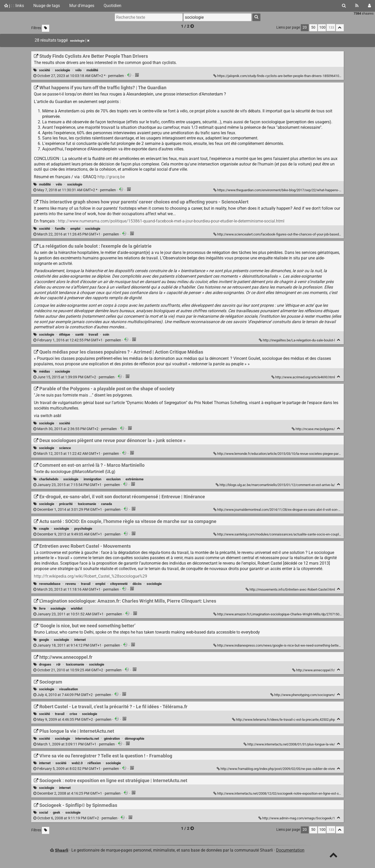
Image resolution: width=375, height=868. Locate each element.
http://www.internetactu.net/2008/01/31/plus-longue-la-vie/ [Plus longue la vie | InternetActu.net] (290, 744)
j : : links (14, 6)
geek (57, 812)
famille (60, 229)
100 (322, 27)
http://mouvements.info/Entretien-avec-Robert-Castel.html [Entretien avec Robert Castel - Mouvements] (291, 589)
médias (45, 371)
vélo (78, 70)
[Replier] (339, 340)
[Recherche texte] (149, 17)
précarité (66, 504)
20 (305, 27)
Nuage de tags (47, 6)
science (65, 448)
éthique (65, 334)
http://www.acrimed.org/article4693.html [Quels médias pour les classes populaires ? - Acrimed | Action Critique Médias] (304, 377)
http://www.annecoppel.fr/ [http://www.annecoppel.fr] (314, 670)
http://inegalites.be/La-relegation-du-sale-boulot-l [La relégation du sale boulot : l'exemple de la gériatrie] (297, 340)
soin (106, 334)
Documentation (290, 850)
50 (313, 27)
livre (42, 608)
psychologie (83, 529)
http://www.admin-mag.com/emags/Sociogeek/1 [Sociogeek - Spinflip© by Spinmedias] (297, 818)
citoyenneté (119, 584)
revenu (71, 584)
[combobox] (217, 17)
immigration (92, 479)
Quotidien (113, 6)
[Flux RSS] (357, 6)
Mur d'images (82, 6)
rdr (58, 664)
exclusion (113, 479)
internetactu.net (87, 739)
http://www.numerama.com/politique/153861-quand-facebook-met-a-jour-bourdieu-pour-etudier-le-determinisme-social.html (171, 221)
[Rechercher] (344, 6)
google (44, 640)
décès (137, 584)
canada (107, 504)
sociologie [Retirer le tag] (80, 41)
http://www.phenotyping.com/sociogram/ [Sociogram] (303, 695)
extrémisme (135, 479)
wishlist (77, 608)
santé (79, 334)
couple (44, 529)
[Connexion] (369, 6)
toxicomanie (87, 504)
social (43, 812)
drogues (45, 664)
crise (73, 714)
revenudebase (50, 584)
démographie (135, 739)
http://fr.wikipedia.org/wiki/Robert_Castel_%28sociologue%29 (90, 576)
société (45, 70)
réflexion (94, 763)
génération (112, 739)
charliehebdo (49, 479)
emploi (75, 229)
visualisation (68, 689)
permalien (79, 76)
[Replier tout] (340, 28)
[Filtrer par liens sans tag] (46, 28)
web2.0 (77, 763)
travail (93, 334)
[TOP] (333, 856)
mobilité (92, 70)
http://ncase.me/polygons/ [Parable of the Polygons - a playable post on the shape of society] (314, 429)
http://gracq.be (111, 177)
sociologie (63, 70)
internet (80, 640)
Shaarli (62, 850)
